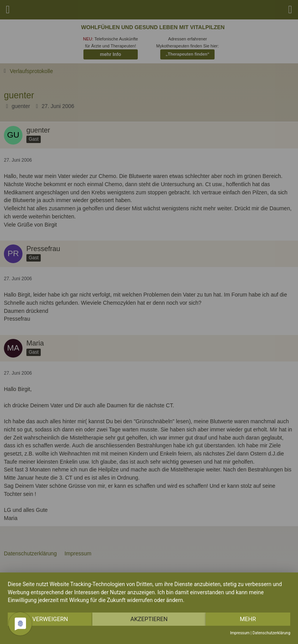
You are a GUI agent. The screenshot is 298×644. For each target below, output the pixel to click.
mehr (248, 619)
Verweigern (50, 619)
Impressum (240, 633)
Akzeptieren (149, 619)
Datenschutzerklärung (271, 633)
